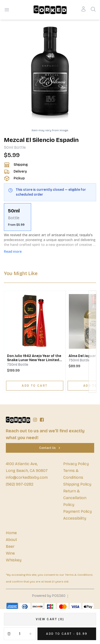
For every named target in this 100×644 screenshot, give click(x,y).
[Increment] (30, 634)
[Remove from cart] (9, 634)
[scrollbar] (50, 217)
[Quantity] (20, 634)
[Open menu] (7, 10)
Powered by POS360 (49, 596)
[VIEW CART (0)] (50, 619)
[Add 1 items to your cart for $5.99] (67, 634)
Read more (13, 252)
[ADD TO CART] (35, 386)
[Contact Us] (50, 448)
